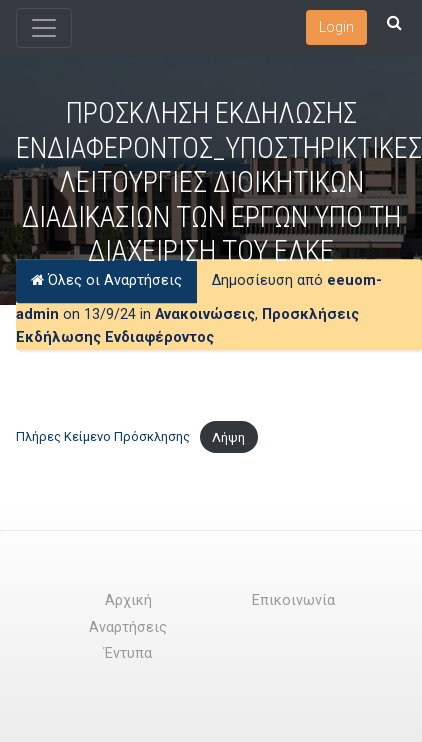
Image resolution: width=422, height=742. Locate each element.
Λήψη (228, 437)
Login (336, 27)
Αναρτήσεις (128, 627)
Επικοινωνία (293, 600)
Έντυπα (128, 653)
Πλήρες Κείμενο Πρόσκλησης (103, 437)
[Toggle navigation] (44, 28)
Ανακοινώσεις (205, 314)
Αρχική (128, 600)
